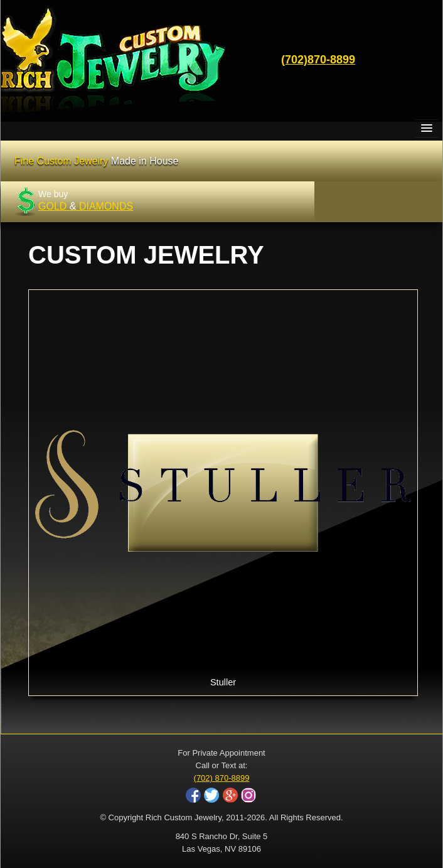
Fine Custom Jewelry (96, 161)
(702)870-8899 (318, 60)
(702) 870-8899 (222, 778)
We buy (86, 200)
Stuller (223, 492)
